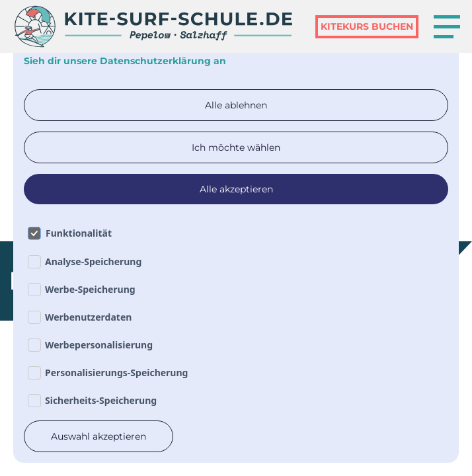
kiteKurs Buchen (367, 26)
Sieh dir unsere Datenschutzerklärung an (125, 61)
